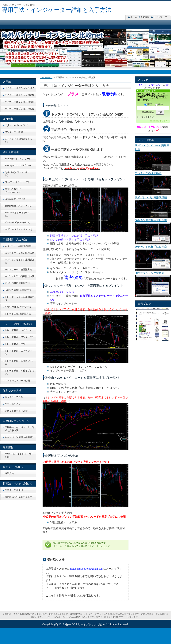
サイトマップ (160, 17)
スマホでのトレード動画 (17, 381)
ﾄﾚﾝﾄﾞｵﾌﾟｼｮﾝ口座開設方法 (18, 290)
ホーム (134, 17)
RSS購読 (145, 17)
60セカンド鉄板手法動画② (151, 247)
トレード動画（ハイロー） (18, 330)
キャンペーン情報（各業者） (20, 437)
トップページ (46, 77)
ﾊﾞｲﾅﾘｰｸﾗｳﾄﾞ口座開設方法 (18, 307)
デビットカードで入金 (16, 411)
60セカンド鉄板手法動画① (151, 220)
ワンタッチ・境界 (14, 132)
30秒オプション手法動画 (150, 273)
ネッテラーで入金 (14, 397)
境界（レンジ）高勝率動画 (151, 197)
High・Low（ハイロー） (17, 125)
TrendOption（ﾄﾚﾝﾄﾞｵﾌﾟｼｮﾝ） (19, 206)
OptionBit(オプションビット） (18, 174)
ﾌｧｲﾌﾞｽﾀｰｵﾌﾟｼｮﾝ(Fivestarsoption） (13, 191)
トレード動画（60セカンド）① (20, 352)
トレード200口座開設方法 (18, 314)
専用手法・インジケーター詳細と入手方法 (57, 10)
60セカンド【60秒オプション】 (18, 140)
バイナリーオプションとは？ (20, 88)
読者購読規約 (148, 112)
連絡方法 (9, 473)
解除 (159, 104)
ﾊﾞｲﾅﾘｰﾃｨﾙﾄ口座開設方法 (17, 283)
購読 (148, 104)
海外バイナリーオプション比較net (85, 624)
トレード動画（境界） (16, 344)
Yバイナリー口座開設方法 (18, 246)
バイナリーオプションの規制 (20, 102)
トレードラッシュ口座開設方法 (20, 298)
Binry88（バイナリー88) (17, 182)
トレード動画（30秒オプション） (20, 372)
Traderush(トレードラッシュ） (18, 214)
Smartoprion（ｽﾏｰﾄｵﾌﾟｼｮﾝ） (18, 165)
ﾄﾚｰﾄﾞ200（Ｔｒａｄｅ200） (19, 229)
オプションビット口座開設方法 (20, 261)
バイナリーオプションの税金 (20, 109)
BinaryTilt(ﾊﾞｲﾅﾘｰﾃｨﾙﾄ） (17, 199)
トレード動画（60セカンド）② (20, 362)
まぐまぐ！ (164, 121)
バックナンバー (149, 117)
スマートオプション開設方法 (20, 253)
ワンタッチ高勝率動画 (148, 173)
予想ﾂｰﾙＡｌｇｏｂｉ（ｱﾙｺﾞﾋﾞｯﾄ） (19, 455)
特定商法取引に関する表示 (18, 497)
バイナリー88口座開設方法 (18, 270)
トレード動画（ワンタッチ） (20, 337)
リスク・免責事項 (14, 490)
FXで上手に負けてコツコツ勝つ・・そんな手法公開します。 (152, 97)
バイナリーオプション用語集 (20, 95)
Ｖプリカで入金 (13, 404)
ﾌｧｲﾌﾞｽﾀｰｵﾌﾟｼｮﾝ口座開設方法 (20, 276)
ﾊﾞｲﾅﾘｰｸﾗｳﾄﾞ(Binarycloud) (17, 223)
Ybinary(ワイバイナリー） (18, 159)
